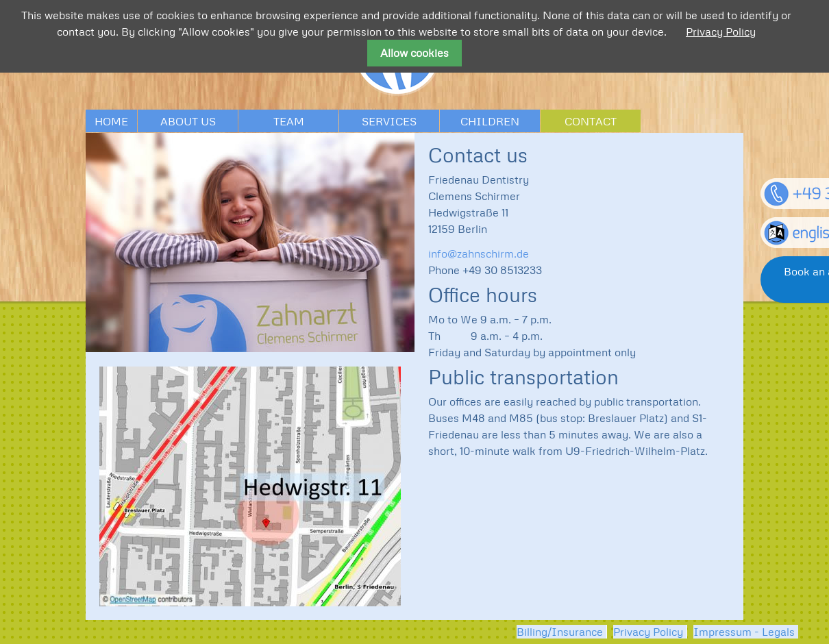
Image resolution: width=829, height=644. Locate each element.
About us (188, 121)
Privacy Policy (648, 632)
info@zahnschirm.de (479, 253)
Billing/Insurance (560, 632)
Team (289, 121)
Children (490, 121)
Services (389, 121)
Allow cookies (414, 53)
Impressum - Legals (744, 632)
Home (111, 121)
